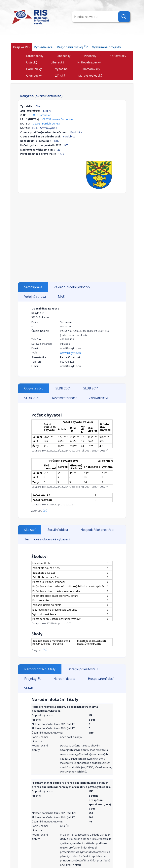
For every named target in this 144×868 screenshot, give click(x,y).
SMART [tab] (30, 688)
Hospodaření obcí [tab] (101, 679)
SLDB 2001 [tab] (63, 388)
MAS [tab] (61, 297)
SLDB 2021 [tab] (32, 398)
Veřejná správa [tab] (35, 297)
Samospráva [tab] (33, 287)
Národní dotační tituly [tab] (40, 669)
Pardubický (34, 69)
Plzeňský (90, 56)
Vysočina (61, 69)
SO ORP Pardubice (40, 115)
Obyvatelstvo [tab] (34, 388)
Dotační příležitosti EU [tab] (84, 669)
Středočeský (35, 56)
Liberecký (57, 62)
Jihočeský (64, 56)
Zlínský (60, 76)
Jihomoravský (90, 69)
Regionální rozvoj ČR (72, 47)
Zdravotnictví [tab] (99, 398)
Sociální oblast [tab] (58, 530)
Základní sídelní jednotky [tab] (72, 287)
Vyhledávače (43, 47)
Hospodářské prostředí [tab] (97, 530)
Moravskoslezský (90, 76)
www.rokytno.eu (71, 353)
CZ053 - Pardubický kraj (47, 124)
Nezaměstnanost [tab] (64, 398)
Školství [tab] (30, 530)
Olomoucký (34, 76)
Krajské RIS (21, 47)
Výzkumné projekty (107, 47)
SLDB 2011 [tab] (91, 388)
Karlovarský (118, 56)
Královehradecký (89, 62)
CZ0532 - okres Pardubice (58, 119)
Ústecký (32, 62)
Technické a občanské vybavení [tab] (47, 539)
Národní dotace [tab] (65, 679)
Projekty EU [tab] (33, 679)
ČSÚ (45, 511)
